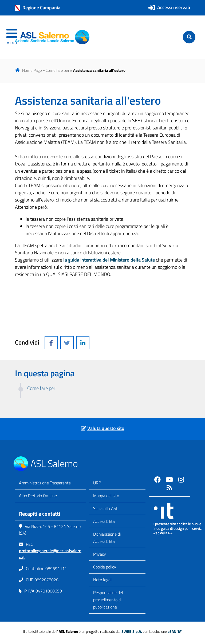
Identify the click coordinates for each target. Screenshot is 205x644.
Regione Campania (38, 8)
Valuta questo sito (106, 428)
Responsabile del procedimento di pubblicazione (108, 600)
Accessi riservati (174, 7)
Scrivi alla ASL (106, 508)
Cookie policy (105, 567)
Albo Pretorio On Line (38, 496)
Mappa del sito (106, 496)
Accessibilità (104, 521)
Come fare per (58, 70)
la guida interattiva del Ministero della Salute (109, 260)
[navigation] (12, 37)
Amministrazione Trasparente (45, 483)
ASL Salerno (54, 463)
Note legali (103, 580)
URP (97, 483)
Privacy (100, 554)
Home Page (32, 70)
